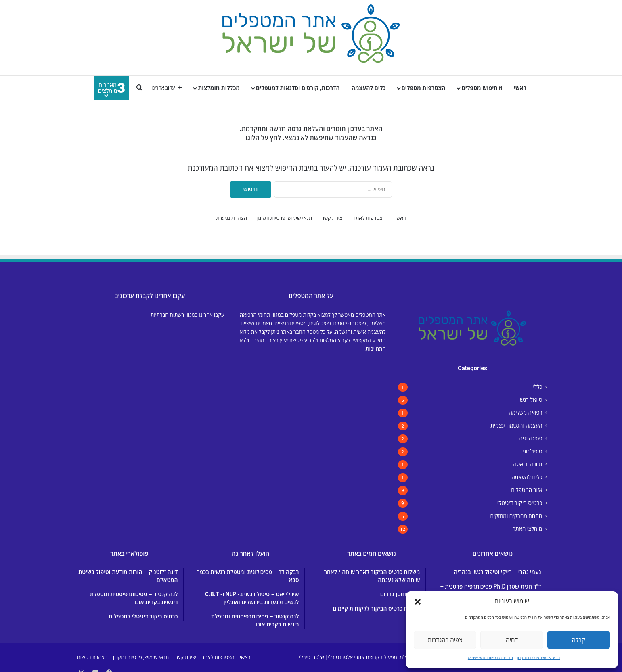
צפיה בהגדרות (445, 640)
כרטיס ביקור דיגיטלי (520, 503)
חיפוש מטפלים (482, 88)
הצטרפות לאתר (370, 218)
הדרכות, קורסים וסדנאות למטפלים (298, 88)
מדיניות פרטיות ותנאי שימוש (490, 658)
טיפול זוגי (532, 451)
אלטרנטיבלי (312, 657)
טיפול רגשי (531, 400)
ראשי (520, 88)
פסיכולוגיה (531, 438)
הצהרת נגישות (232, 218)
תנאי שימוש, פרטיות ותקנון (538, 658)
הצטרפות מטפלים (424, 88)
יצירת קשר (332, 218)
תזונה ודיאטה (528, 464)
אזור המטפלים (527, 490)
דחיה (512, 640)
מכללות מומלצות (219, 88)
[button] (418, 602)
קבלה (579, 640)
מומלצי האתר (527, 529)
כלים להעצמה (369, 88)
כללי (537, 387)
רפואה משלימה (525, 413)
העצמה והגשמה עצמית (516, 426)
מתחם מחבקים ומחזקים (516, 516)
